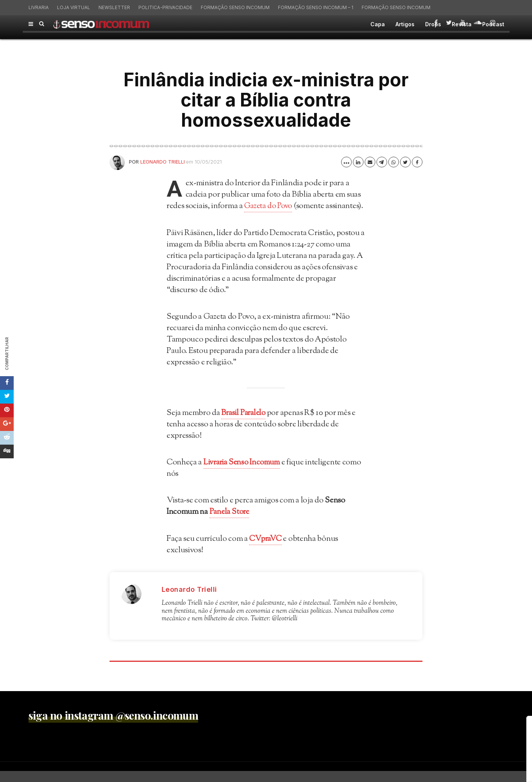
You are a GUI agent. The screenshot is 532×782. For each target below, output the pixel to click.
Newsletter (114, 7)
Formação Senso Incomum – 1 (316, 7)
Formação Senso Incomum (235, 7)
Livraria (39, 7)
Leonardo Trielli (163, 162)
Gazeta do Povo (270, 206)
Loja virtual (74, 7)
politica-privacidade (165, 7)
